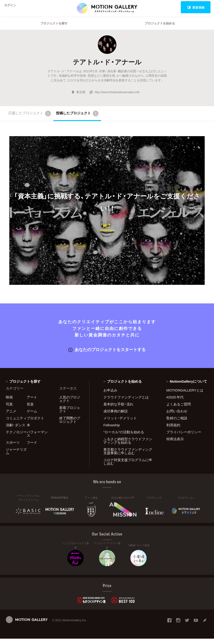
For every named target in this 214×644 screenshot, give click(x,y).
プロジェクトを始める (160, 29)
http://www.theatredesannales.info (114, 98)
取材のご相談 (177, 423)
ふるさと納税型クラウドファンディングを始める (128, 446)
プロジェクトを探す (54, 29)
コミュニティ (16, 423)
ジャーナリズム (16, 456)
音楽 (30, 409)
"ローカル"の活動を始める (124, 437)
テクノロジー (16, 437)
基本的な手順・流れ (118, 409)
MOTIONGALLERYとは (185, 395)
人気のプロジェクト (70, 404)
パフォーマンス (37, 439)
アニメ (11, 416)
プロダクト (35, 423)
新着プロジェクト (70, 415)
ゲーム (32, 416)
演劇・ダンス (16, 430)
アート (32, 402)
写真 (9, 409)
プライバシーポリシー (184, 437)
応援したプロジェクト (30, 119)
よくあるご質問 (179, 409)
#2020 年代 (175, 402)
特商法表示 (175, 444)
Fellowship (112, 430)
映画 (9, 402)
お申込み (110, 395)
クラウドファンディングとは (126, 402)
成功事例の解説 (116, 416)
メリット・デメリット (120, 423)
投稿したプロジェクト (77, 119)
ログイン (13, 7)
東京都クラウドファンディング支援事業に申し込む (128, 456)
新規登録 (196, 7)
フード (32, 448)
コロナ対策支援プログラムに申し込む (128, 467)
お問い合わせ (177, 416)
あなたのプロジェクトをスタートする (107, 355)
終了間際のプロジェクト (70, 425)
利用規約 (173, 430)
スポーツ (13, 448)
